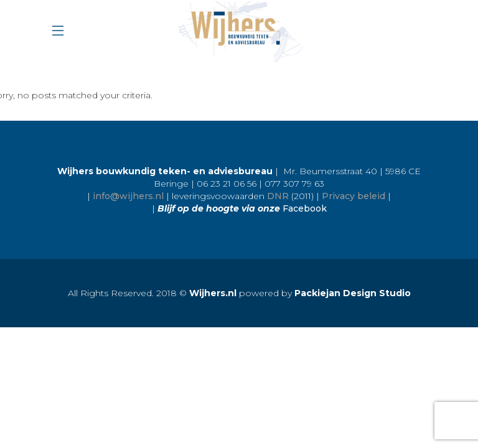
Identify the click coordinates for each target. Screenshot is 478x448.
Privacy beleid (354, 196)
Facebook (305, 208)
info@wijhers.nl (128, 196)
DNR (278, 196)
